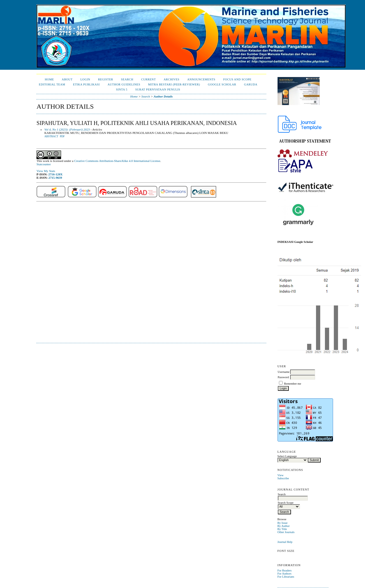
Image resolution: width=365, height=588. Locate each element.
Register (106, 79)
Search (127, 79)
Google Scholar (222, 84)
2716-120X (55, 174)
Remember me (293, 384)
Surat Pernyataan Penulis (158, 90)
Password (283, 377)
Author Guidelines (124, 84)
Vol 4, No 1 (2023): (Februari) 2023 (67, 129)
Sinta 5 (122, 90)
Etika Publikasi (86, 84)
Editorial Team (52, 84)
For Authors (285, 574)
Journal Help (285, 542)
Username (284, 372)
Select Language (287, 456)
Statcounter (44, 164)
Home (49, 79)
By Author (284, 526)
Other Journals (286, 532)
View (281, 475)
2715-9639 (55, 178)
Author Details (163, 96)
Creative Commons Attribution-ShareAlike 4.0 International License (117, 161)
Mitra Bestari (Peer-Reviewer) (174, 84)
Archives (172, 79)
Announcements (201, 79)
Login (85, 79)
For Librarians (286, 577)
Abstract (51, 136)
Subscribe (283, 478)
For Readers (285, 570)
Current (149, 79)
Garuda (251, 84)
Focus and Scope (237, 79)
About (67, 79)
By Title (282, 529)
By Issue (283, 523)
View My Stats (46, 171)
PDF (62, 136)
